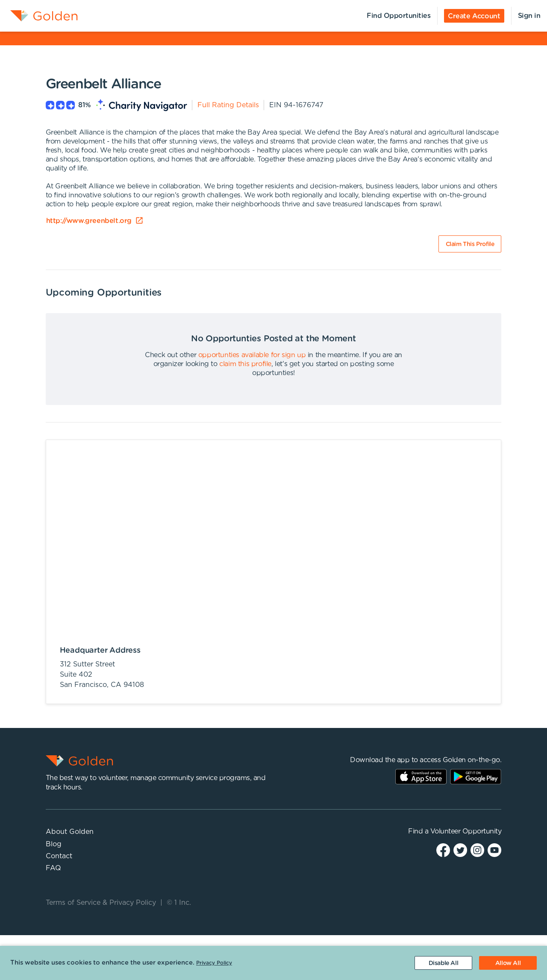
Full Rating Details (228, 105)
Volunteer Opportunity (466, 831)
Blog (54, 844)
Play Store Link (476, 777)
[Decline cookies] (443, 963)
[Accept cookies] (508, 963)
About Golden (70, 832)
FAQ (53, 868)
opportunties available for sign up (252, 355)
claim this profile (245, 364)
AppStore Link (421, 777)
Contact (59, 856)
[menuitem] (39, 16)
